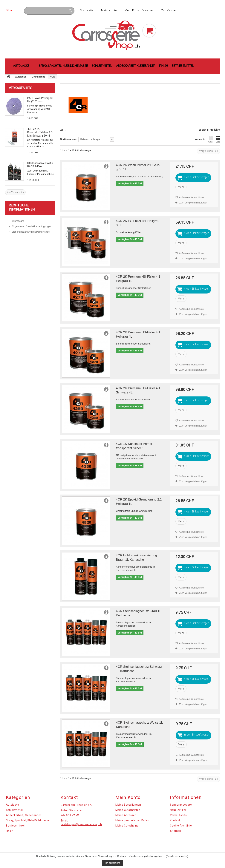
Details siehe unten (177, 856)
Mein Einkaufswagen (139, 10)
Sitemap (176, 831)
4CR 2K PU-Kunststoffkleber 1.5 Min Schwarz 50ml (40, 132)
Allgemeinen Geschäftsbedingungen (31, 226)
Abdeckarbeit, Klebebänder (136, 66)
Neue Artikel (178, 810)
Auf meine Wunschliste (191, 197)
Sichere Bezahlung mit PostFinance (30, 232)
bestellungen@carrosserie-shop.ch (81, 824)
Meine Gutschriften (128, 810)
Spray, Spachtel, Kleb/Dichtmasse (63, 66)
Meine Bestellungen (128, 805)
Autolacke (21, 66)
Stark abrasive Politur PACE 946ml (40, 165)
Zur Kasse (169, 10)
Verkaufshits (20, 88)
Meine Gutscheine (127, 826)
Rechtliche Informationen (22, 207)
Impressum (18, 221)
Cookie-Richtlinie (181, 826)
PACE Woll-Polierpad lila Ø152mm (40, 100)
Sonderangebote (181, 805)
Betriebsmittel (183, 66)
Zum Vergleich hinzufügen (193, 203)
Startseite (87, 10)
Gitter (211, 140)
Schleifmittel (102, 66)
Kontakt (175, 820)
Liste (218, 140)
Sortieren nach (69, 139)
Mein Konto (109, 10)
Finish (163, 66)
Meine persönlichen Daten (132, 820)
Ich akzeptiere (112, 863)
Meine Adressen (126, 815)
